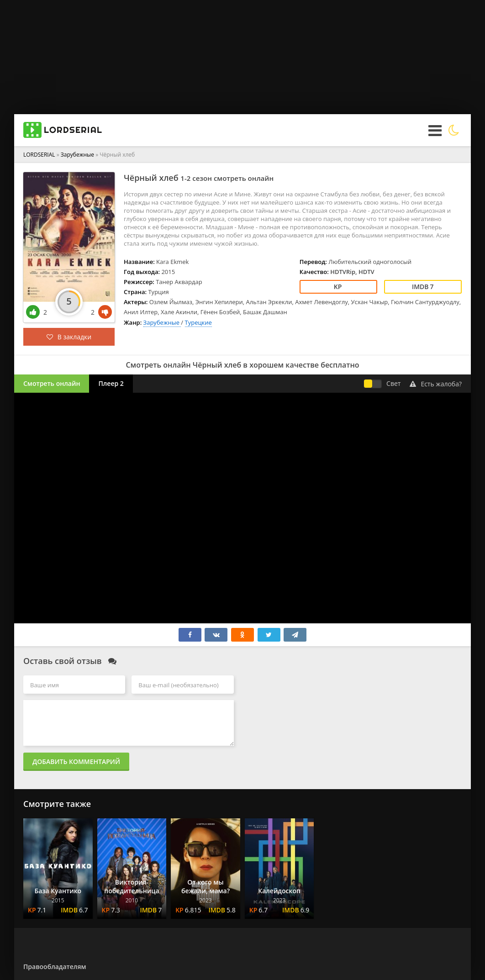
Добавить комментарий (76, 761)
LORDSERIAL (39, 155)
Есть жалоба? (436, 384)
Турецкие (198, 322)
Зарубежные (78, 155)
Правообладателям (55, 967)
